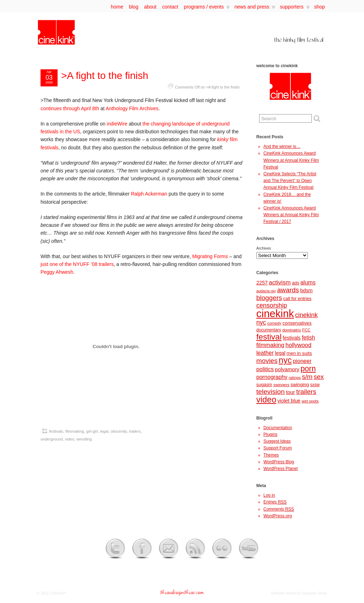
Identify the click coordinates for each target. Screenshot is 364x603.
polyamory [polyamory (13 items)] (287, 369)
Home (117, 7)
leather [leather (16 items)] (265, 353)
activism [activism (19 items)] (280, 282)
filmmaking (75, 431)
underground (52, 439)
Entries (275, 502)
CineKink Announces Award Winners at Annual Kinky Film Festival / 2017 (291, 215)
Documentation (278, 428)
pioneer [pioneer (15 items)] (302, 361)
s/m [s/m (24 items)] (307, 377)
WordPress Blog (279, 462)
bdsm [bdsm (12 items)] (306, 290)
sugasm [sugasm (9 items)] (264, 385)
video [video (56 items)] (266, 400)
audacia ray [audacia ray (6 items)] (266, 291)
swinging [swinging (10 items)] (300, 385)
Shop (320, 7)
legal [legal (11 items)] (280, 353)
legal (104, 431)
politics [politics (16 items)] (265, 369)
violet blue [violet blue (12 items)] (289, 401)
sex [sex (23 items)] (319, 377)
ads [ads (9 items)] (296, 283)
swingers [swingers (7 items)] (281, 385)
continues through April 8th (70, 108)
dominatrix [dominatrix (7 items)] (291, 330)
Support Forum (278, 448)
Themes (271, 455)
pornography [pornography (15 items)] (272, 377)
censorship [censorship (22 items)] (272, 305)
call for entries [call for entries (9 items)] (297, 298)
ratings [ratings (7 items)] (295, 378)
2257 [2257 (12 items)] (262, 283)
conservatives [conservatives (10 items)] (297, 323)
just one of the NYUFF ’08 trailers (77, 264)
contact (170, 7)
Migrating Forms (210, 256)
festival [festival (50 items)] (269, 337)
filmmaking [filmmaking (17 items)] (270, 345)
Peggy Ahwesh (57, 272)
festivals (56, 431)
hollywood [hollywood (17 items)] (298, 345)
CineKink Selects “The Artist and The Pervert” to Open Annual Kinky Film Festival (290, 181)
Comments (279, 509)
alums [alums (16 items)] (308, 282)
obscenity (119, 431)
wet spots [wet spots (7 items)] (310, 401)
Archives (264, 248)
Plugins (270, 434)
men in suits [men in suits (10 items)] (299, 353)
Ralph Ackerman (149, 194)
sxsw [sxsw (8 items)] (315, 385)
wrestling (84, 439)
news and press (255, 8)
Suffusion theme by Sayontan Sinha (299, 593)
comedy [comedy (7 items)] (274, 323)
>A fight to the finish (105, 76)
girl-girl (92, 431)
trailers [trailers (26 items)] (306, 392)
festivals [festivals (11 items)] (291, 338)
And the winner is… (282, 146)
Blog (134, 7)
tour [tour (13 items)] (290, 392)
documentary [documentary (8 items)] (269, 330)
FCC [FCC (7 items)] (306, 330)
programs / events (207, 8)
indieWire (117, 124)
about (150, 7)
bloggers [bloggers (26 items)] (269, 298)
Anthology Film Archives (132, 108)
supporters (295, 8)
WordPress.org (278, 516)
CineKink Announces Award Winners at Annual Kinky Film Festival (291, 160)
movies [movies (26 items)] (267, 361)
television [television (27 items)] (271, 392)
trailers (135, 431)
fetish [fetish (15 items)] (308, 338)
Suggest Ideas (277, 441)
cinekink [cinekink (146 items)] (275, 313)
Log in (269, 495)
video (70, 439)
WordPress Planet (281, 469)
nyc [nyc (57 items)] (285, 360)
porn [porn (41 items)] (308, 369)
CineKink (57, 593)
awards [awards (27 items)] (288, 290)
